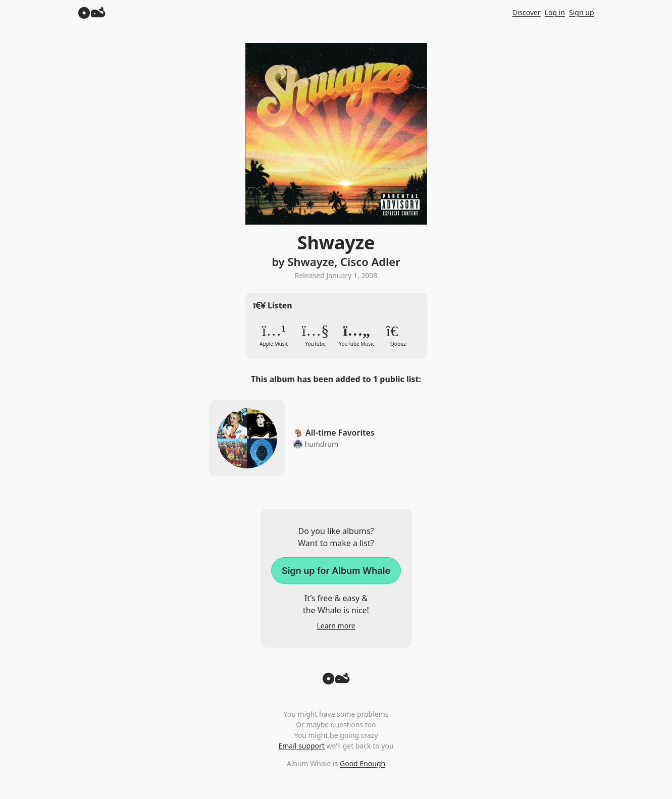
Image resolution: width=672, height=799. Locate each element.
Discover (526, 12)
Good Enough (363, 763)
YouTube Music (357, 335)
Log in (555, 12)
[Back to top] (336, 681)
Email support (301, 746)
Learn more (336, 626)
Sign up (581, 12)
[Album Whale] (92, 12)
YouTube (316, 335)
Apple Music (274, 335)
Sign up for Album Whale (336, 571)
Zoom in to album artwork (336, 134)
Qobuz (398, 335)
